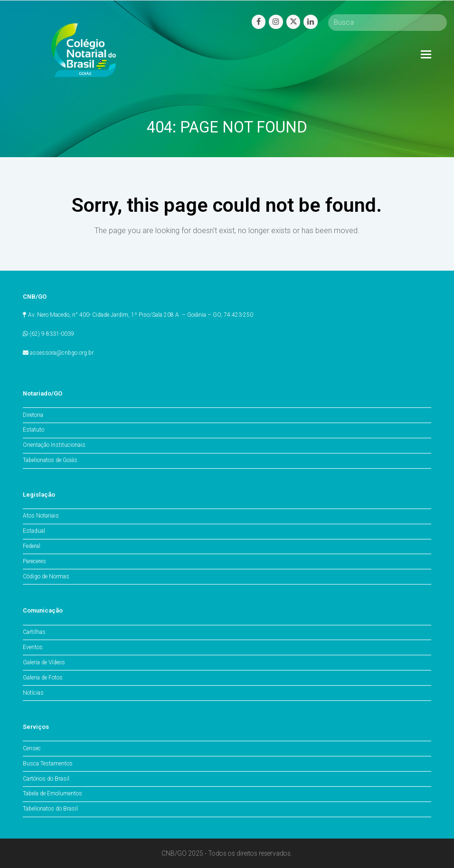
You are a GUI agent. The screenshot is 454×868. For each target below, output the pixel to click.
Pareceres (34, 561)
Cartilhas (34, 632)
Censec (32, 748)
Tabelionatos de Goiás (50, 460)
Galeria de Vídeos (44, 662)
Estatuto (33, 430)
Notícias (33, 693)
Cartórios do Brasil (46, 779)
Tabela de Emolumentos (52, 793)
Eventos (33, 647)
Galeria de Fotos (43, 678)
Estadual (34, 531)
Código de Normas (46, 576)
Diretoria (33, 415)
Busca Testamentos (48, 764)
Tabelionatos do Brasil (50, 809)
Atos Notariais (41, 516)
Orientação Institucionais (54, 445)
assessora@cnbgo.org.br (62, 353)
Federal (32, 546)
